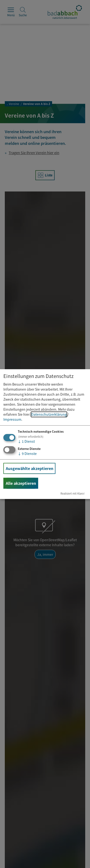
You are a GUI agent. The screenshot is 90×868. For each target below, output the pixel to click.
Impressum (12, 420)
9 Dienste (27, 453)
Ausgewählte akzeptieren (30, 468)
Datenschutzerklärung (49, 415)
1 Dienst (26, 442)
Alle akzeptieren (21, 483)
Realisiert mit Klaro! (73, 493)
